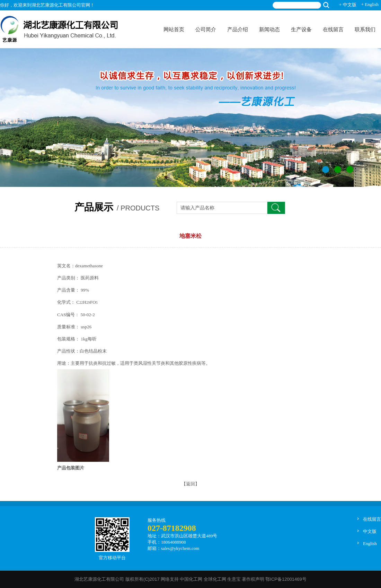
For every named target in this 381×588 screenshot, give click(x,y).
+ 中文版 (348, 5)
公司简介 (206, 29)
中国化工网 (191, 579)
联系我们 (365, 29)
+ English (370, 4)
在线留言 (333, 29)
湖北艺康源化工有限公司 (99, 579)
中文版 (370, 531)
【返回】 (190, 484)
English (370, 543)
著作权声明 (253, 579)
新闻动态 (269, 29)
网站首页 (174, 29)
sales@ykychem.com (180, 548)
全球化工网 (215, 579)
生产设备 (301, 29)
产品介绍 (238, 29)
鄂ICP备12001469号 (286, 579)
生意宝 (234, 579)
